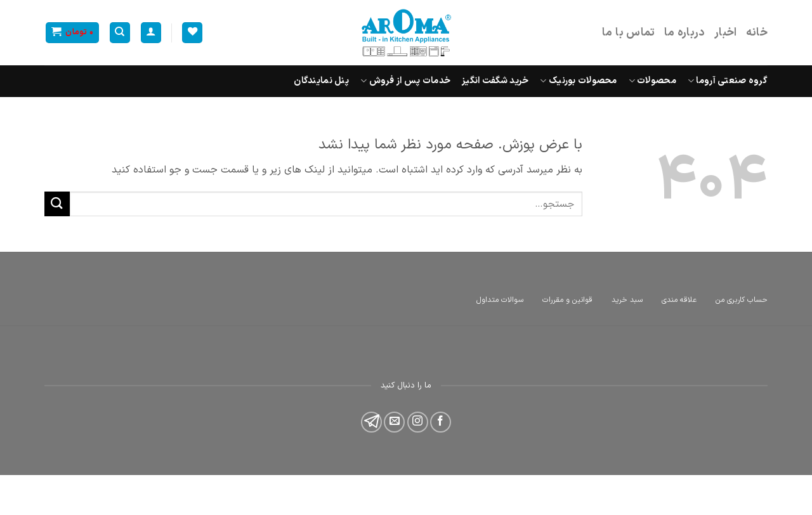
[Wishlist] (192, 33)
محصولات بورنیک (578, 81)
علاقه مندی (679, 300)
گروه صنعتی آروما (728, 81)
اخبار (726, 33)
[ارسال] (57, 204)
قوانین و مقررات (567, 300)
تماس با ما (629, 33)
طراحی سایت (743, 489)
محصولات (652, 81)
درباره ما (685, 33)
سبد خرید (627, 300)
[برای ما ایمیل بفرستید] (394, 422)
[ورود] (151, 33)
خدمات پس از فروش (405, 81)
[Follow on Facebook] (441, 422)
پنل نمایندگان (321, 81)
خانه (757, 33)
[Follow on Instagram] (418, 422)
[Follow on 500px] (371, 422)
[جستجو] (120, 33)
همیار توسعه (664, 489)
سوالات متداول (500, 300)
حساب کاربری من (742, 300)
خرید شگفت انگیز (495, 81)
